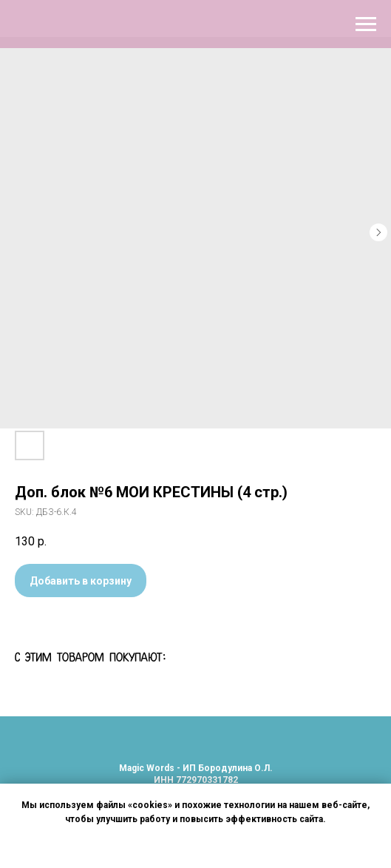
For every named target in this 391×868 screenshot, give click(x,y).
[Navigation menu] (366, 24)
